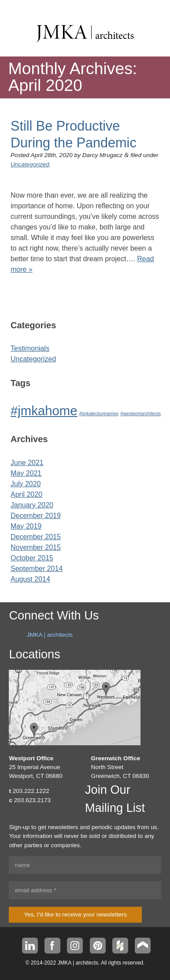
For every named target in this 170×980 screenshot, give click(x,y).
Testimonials (30, 348)
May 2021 (26, 473)
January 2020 (32, 505)
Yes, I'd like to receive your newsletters (75, 914)
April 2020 (26, 494)
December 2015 (36, 537)
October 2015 (32, 558)
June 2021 (27, 463)
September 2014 (37, 569)
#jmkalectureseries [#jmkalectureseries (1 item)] (99, 413)
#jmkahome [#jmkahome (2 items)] (44, 411)
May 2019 (26, 526)
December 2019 (36, 516)
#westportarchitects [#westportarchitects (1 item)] (140, 413)
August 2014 (30, 579)
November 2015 (36, 547)
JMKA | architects (50, 635)
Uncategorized (30, 164)
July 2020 (26, 484)
